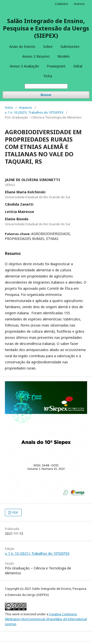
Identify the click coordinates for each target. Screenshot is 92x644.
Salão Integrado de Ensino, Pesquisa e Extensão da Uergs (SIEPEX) (46, 28)
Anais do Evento (22, 46)
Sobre (48, 46)
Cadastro (62, 4)
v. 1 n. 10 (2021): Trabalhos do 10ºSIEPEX (34, 112)
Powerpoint (56, 66)
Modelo (64, 56)
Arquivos (26, 107)
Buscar (46, 95)
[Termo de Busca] (46, 86)
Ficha (48, 76)
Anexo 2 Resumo (36, 56)
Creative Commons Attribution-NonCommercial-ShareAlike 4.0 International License (46, 619)
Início (9, 107)
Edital (78, 66)
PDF (15, 513)
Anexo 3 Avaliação (24, 66)
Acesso (79, 4)
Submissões (70, 46)
